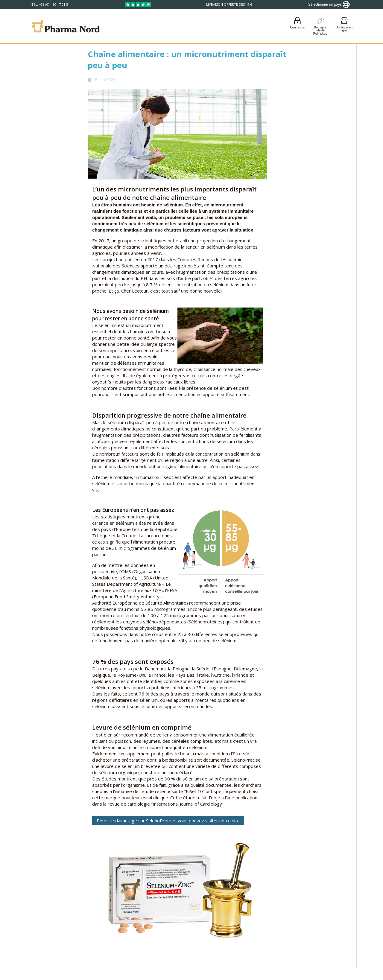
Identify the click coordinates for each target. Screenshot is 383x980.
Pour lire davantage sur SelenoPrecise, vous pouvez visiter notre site (168, 821)
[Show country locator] (329, 4)
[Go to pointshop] (320, 26)
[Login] (298, 26)
